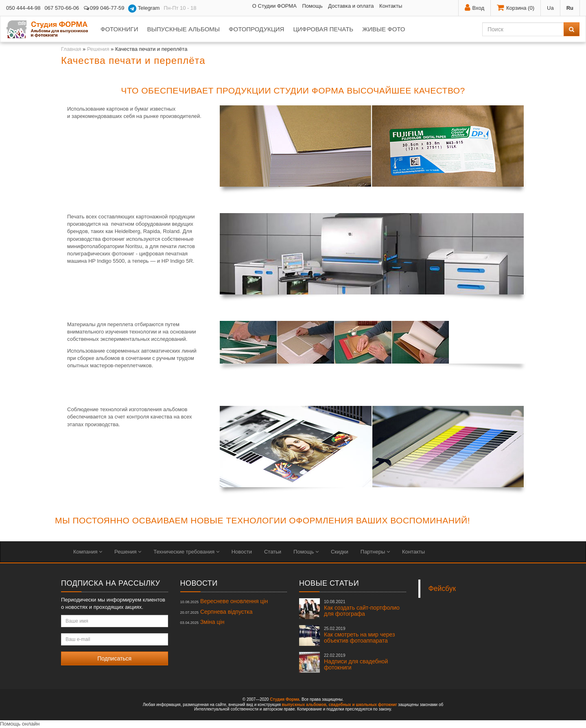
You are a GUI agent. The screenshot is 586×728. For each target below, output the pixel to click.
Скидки (340, 552)
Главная (71, 49)
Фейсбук (442, 589)
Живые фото (384, 29)
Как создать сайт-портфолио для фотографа (362, 608)
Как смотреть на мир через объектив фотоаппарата (359, 635)
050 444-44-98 (23, 8)
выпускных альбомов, (305, 705)
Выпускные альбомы (183, 29)
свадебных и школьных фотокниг (363, 705)
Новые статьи (329, 583)
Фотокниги (119, 29)
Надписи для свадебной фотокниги (356, 662)
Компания (88, 552)
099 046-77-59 (104, 8)
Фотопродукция (256, 29)
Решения (98, 49)
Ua (550, 8)
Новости (242, 552)
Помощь (312, 6)
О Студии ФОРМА (274, 6)
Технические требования (186, 552)
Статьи (273, 552)
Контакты (391, 6)
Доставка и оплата (351, 6)
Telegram (144, 9)
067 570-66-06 (62, 8)
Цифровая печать (323, 29)
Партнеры (375, 552)
